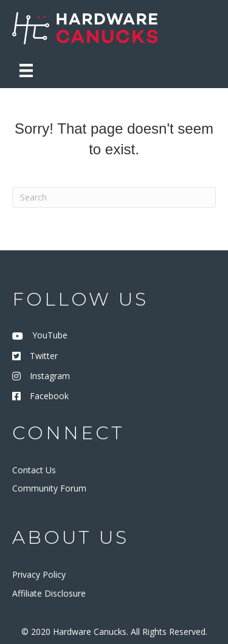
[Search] (114, 197)
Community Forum (49, 488)
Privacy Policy (39, 574)
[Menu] (26, 70)
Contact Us (34, 470)
